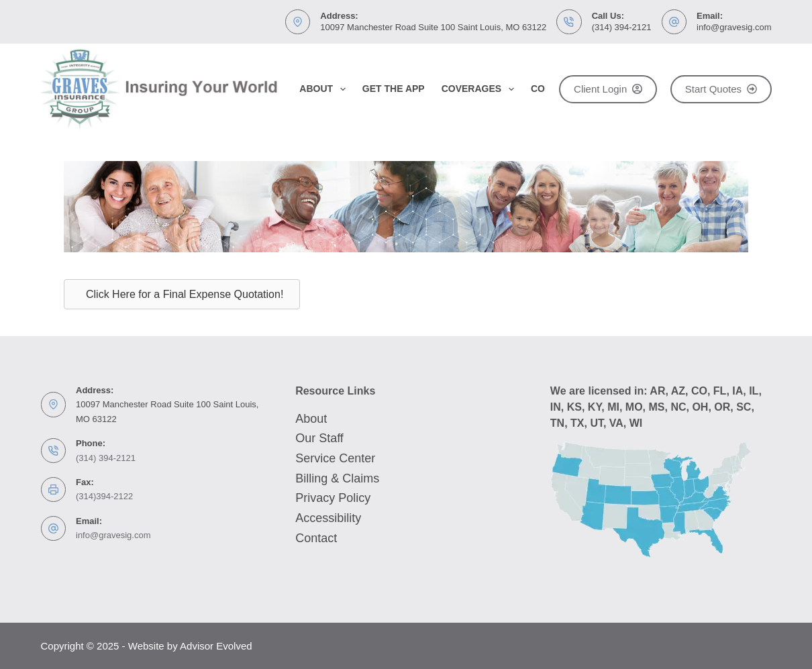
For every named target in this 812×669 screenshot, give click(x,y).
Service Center (335, 458)
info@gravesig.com (734, 27)
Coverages (480, 89)
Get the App (394, 89)
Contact (316, 538)
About (325, 89)
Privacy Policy (333, 498)
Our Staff (319, 438)
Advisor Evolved (216, 646)
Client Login (608, 89)
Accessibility (328, 518)
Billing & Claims (337, 478)
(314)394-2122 (104, 496)
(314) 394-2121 (622, 27)
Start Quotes (721, 89)
